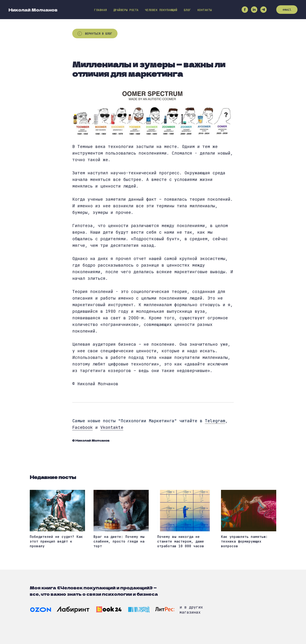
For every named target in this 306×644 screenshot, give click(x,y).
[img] (41, 610)
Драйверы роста (126, 10)
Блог (187, 10)
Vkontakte (112, 427)
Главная (101, 10)
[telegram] (263, 10)
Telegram (215, 421)
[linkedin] (254, 10)
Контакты (205, 10)
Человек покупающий (161, 10)
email (287, 10)
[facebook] (245, 10)
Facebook (82, 427)
